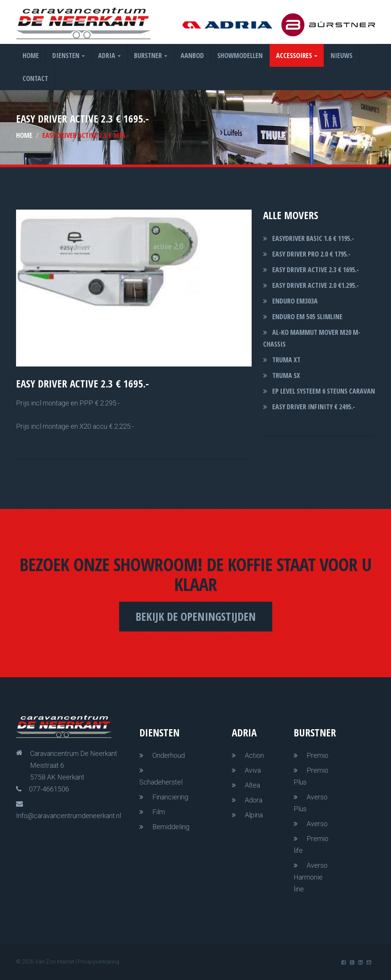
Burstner (151, 55)
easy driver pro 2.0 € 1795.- (311, 254)
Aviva (253, 770)
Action (254, 755)
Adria (109, 55)
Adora (254, 800)
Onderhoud (169, 755)
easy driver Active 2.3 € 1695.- (316, 270)
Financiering (170, 797)
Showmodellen (240, 55)
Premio (317, 755)
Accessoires (297, 55)
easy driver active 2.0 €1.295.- (316, 285)
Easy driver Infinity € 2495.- (314, 407)
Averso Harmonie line (311, 877)
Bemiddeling (171, 827)
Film (159, 812)
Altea (252, 785)
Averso (317, 824)
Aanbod (192, 55)
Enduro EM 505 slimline (307, 316)
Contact (35, 78)
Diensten (69, 55)
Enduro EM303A (295, 301)
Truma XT (286, 360)
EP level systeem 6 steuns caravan (324, 391)
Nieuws (342, 55)
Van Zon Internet (55, 962)
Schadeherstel (161, 782)
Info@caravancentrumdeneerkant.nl (69, 816)
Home (31, 55)
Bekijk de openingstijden (196, 616)
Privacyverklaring (99, 962)
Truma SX (286, 375)
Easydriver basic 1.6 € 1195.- (313, 238)
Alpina (254, 815)
